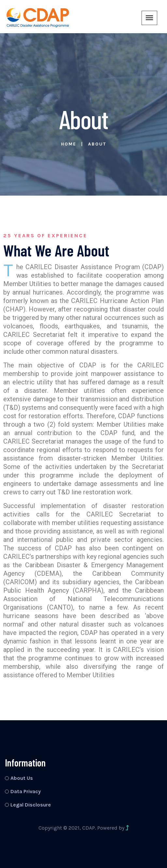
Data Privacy (26, 791)
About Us (22, 778)
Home (69, 144)
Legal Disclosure (31, 805)
